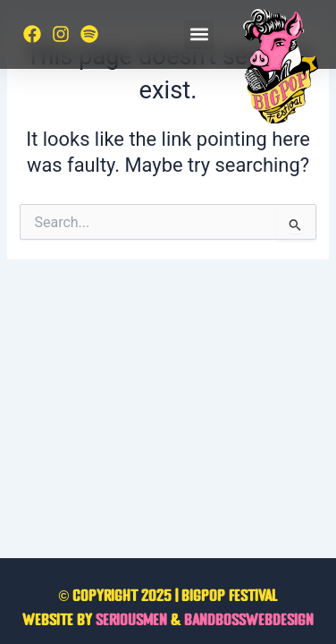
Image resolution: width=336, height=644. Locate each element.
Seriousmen (131, 621)
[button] (199, 34)
